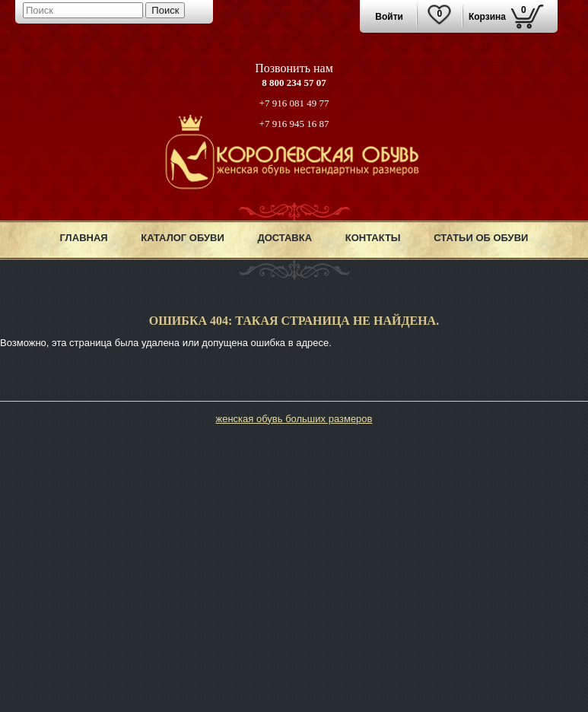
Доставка (284, 238)
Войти (389, 17)
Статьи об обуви (481, 238)
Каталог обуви (183, 238)
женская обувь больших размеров (294, 419)
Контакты (373, 238)
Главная (84, 238)
